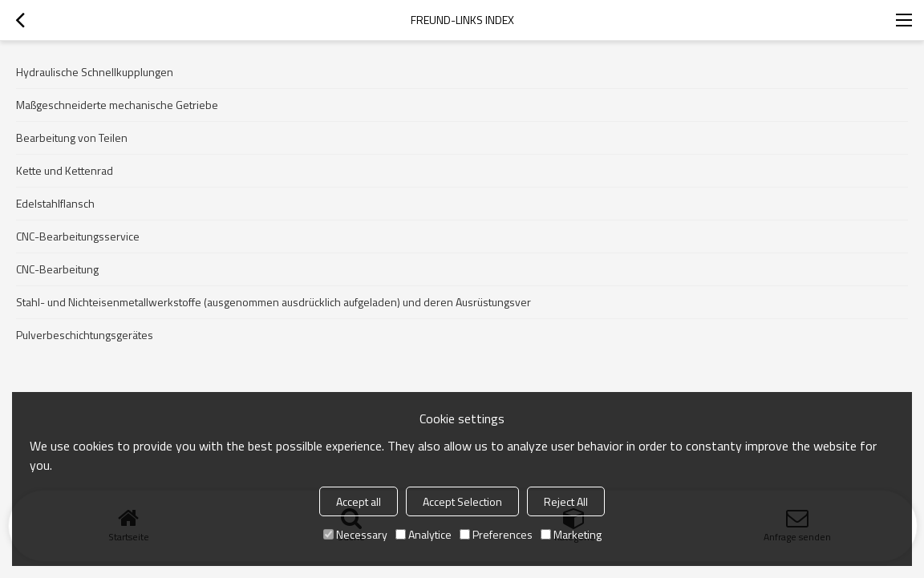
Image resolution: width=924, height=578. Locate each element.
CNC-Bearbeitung (57, 269)
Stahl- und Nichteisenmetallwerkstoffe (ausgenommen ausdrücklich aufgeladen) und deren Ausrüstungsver (274, 302)
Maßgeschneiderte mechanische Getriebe (117, 105)
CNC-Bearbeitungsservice (78, 236)
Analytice (423, 534)
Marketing (571, 534)
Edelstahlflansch (55, 203)
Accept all (359, 501)
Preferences (496, 534)
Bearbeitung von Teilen (72, 137)
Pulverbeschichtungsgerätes (85, 335)
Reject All (566, 501)
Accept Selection (462, 501)
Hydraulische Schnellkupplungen (95, 72)
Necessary (355, 534)
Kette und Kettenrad (65, 170)
